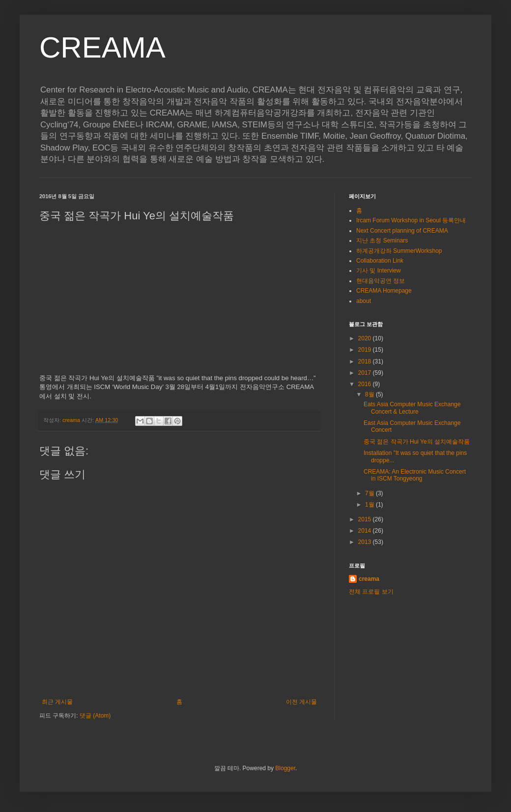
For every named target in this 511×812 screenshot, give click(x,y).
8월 (370, 394)
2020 (366, 338)
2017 (366, 373)
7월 (370, 493)
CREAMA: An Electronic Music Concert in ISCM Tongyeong (415, 475)
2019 (366, 350)
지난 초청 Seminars (382, 241)
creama (369, 579)
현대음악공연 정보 (381, 281)
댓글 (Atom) (95, 716)
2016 (366, 384)
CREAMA (102, 47)
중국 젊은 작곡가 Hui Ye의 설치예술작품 (417, 442)
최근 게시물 (57, 702)
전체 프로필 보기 (371, 592)
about (364, 301)
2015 (366, 519)
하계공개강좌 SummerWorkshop (399, 251)
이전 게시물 (301, 702)
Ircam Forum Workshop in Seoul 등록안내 (411, 220)
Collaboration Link (380, 261)
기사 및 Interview (379, 271)
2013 (366, 542)
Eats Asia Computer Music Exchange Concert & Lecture (412, 408)
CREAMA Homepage (384, 291)
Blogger (285, 768)
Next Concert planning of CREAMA (402, 231)
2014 (366, 531)
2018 (366, 361)
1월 (370, 505)
